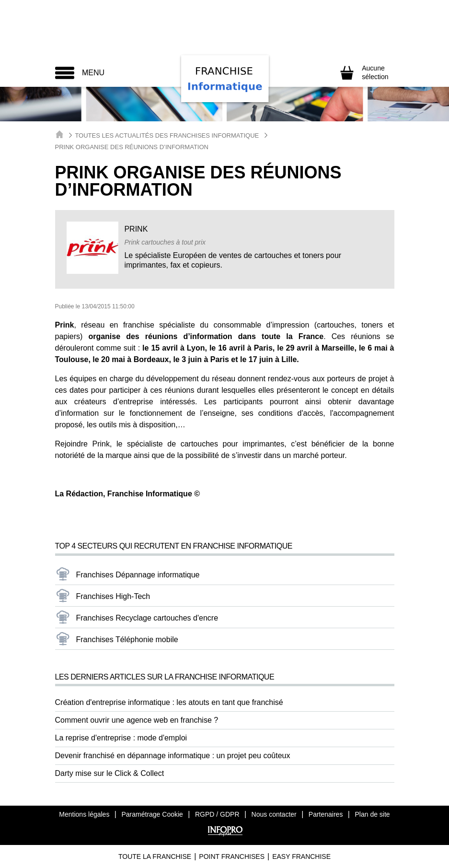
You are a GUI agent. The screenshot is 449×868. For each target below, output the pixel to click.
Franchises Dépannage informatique (138, 575)
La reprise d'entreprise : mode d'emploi (121, 738)
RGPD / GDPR (217, 814)
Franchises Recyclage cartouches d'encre (147, 618)
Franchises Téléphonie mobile (127, 639)
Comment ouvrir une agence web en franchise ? (137, 720)
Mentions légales (84, 814)
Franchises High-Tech (113, 596)
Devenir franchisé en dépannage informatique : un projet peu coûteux (173, 756)
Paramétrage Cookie (152, 814)
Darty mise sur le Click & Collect (110, 773)
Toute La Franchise (155, 856)
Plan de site (372, 814)
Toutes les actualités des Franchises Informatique (167, 135)
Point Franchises (232, 856)
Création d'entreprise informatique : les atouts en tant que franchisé (169, 702)
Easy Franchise (301, 856)
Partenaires (326, 814)
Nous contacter (274, 814)
